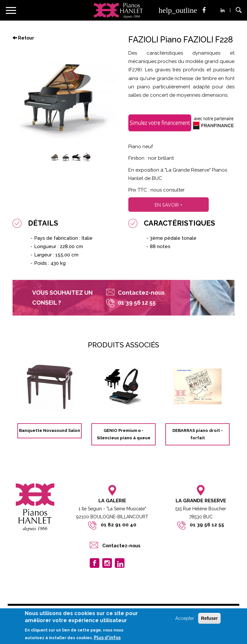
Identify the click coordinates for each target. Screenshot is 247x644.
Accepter (185, 618)
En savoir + (169, 205)
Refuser (209, 618)
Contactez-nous (141, 293)
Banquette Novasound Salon (50, 430)
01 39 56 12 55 (207, 525)
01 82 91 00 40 (119, 525)
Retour (23, 38)
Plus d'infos (107, 638)
